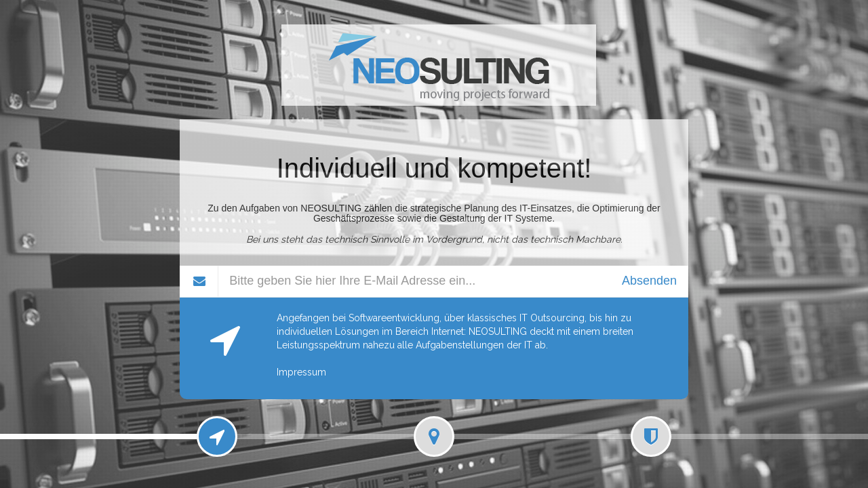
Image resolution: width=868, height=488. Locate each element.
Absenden (649, 281)
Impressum (301, 372)
